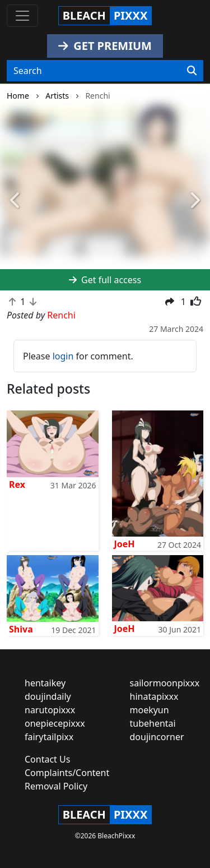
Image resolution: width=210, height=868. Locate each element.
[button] (16, 201)
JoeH (125, 544)
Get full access (105, 280)
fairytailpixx (49, 737)
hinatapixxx (154, 696)
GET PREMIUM (105, 46)
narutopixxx (50, 710)
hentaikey (45, 683)
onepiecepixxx (55, 723)
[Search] (192, 71)
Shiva (21, 629)
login (63, 356)
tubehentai (153, 723)
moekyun (150, 710)
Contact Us (47, 759)
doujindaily (48, 696)
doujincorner (157, 737)
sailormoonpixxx (165, 683)
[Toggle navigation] (22, 16)
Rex (17, 484)
